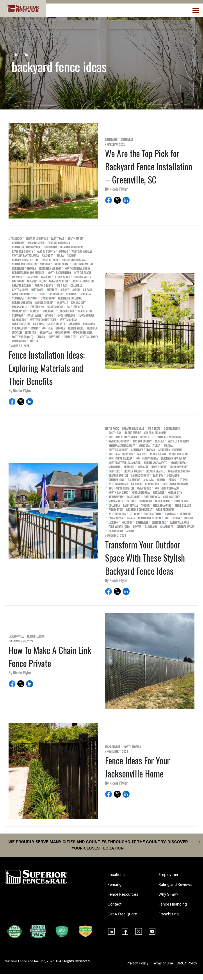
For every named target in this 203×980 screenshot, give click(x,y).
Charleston (85, 311)
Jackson (17, 332)
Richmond (89, 324)
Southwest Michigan (79, 294)
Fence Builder (86, 315)
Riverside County (23, 251)
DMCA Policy (187, 970)
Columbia (18, 315)
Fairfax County (44, 286)
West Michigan (68, 320)
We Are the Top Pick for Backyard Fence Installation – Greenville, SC (149, 166)
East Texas (58, 239)
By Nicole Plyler (116, 189)
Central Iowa (20, 290)
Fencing (115, 885)
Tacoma (72, 256)
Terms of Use (163, 970)
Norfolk (92, 328)
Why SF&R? (169, 901)
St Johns (38, 324)
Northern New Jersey (77, 269)
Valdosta (48, 256)
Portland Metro (83, 264)
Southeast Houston (24, 264)
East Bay (62, 286)
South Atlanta (56, 324)
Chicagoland (66, 311)
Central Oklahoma (59, 243)
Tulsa (60, 256)
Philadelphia (20, 328)
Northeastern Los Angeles (28, 273)
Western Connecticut (43, 320)
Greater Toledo (36, 281)
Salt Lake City (75, 307)
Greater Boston (22, 286)
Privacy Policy (137, 970)
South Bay (18, 243)
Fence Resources (123, 895)
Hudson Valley (83, 277)
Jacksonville (16, 636)
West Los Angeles (82, 251)
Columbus (77, 286)
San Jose (45, 264)
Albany (65, 290)
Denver (41, 337)
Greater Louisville (37, 239)
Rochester (50, 247)
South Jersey (76, 239)
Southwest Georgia (46, 260)
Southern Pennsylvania (26, 247)
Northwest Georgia (24, 269)
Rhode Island (61, 264)
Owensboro (48, 298)
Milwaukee (18, 277)
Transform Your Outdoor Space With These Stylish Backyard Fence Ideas (145, 558)
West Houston (21, 324)
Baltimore (37, 290)
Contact (115, 905)
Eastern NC (37, 307)
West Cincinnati (22, 294)
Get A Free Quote (123, 914)
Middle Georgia (44, 303)
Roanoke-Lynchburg (72, 247)
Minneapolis (19, 311)
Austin (34, 341)
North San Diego (22, 303)
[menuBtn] (196, 10)
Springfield (56, 294)
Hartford (18, 281)
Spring (49, 315)
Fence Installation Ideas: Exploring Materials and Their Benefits (47, 368)
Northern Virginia (50, 269)
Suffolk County (22, 260)
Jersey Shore (63, 277)
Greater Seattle (59, 281)
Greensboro (62, 332)
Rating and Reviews (168, 888)
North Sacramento (59, 273)
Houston (31, 332)
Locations (117, 875)
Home (15, 55)
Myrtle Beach (83, 273)
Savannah (74, 324)
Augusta (52, 290)
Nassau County (46, 251)
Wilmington (19, 320)
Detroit (35, 311)
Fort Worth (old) (23, 337)
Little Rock (15, 239)
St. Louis (40, 294)
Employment (170, 875)
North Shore (76, 328)
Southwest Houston (25, 298)
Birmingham (19, 341)
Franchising (169, 920)
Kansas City (78, 303)
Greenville (111, 140)
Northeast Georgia (53, 328)
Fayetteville (34, 315)
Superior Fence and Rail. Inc (26, 968)
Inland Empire (36, 243)
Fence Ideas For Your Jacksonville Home (137, 767)
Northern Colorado (70, 298)
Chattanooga (55, 307)
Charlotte (70, 337)
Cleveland (54, 337)
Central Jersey (89, 337)
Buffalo (63, 251)
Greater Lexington (83, 281)
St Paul (88, 290)
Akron (76, 290)
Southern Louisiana (74, 260)
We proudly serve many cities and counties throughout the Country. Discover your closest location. (103, 845)
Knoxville (62, 303)
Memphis (33, 277)
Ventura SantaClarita (25, 256)
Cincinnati (49, 311)
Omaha (34, 328)
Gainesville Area (83, 332)
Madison (46, 277)
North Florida (36, 636)
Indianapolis (20, 307)
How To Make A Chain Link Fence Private (50, 657)
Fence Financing (66, 315)
